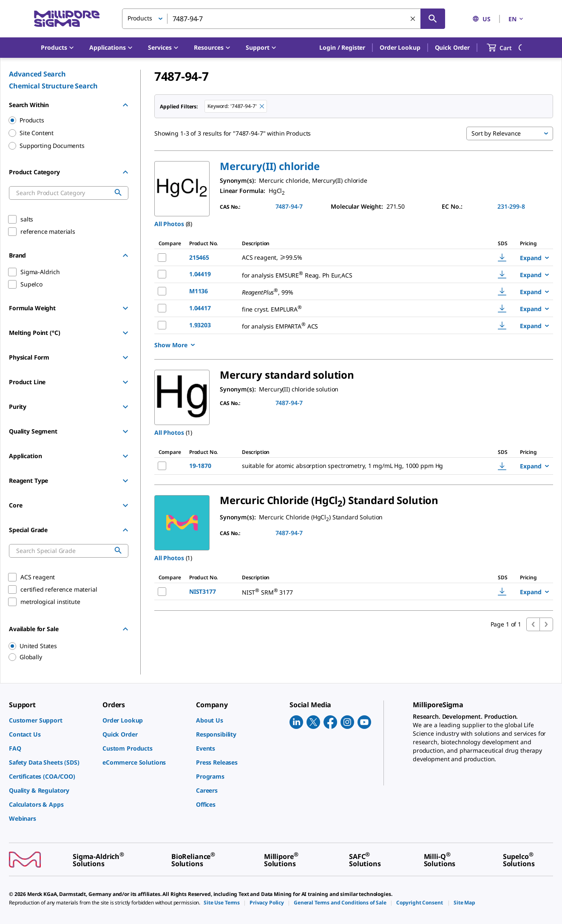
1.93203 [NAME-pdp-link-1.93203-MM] (200, 325)
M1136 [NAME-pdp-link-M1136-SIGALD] (199, 291)
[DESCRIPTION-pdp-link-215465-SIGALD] (358, 258)
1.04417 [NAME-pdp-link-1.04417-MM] (200, 308)
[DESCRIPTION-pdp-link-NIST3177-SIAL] (350, 591)
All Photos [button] (169, 224)
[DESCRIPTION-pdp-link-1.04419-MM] (358, 274)
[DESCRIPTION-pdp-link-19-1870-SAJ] (358, 466)
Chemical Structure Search (53, 86)
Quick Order (452, 47)
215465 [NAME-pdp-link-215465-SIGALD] (199, 257)
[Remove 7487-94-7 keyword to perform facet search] (262, 106)
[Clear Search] (413, 19)
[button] (342, 48)
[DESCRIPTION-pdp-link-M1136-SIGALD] (358, 291)
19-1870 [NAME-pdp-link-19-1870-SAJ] (200, 466)
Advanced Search (37, 74)
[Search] (433, 19)
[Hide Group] (125, 105)
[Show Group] (125, 308)
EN (517, 19)
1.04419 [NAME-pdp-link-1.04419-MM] (200, 274)
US (481, 19)
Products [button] (140, 18)
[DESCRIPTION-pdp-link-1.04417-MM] (358, 308)
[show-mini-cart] (507, 48)
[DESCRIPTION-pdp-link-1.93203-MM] (358, 325)
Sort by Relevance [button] (496, 133)
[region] (65, 646)
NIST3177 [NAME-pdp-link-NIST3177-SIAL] (203, 591)
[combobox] (284, 19)
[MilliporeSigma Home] (67, 19)
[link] (51, 720)
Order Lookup (400, 47)
